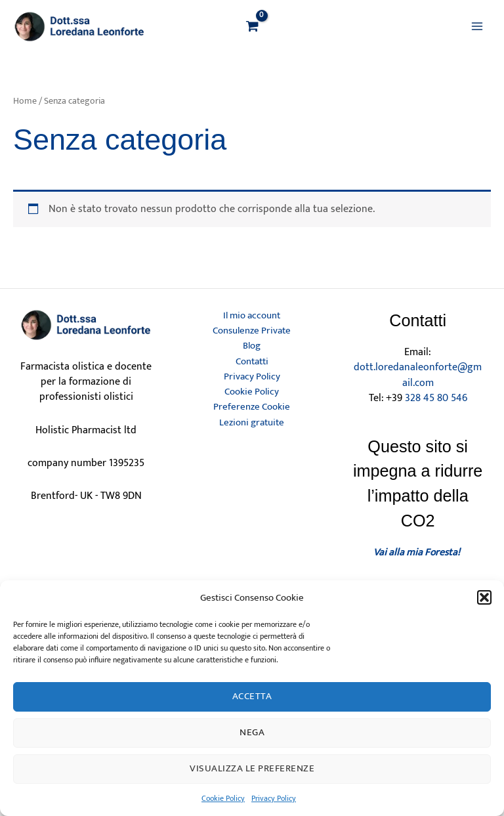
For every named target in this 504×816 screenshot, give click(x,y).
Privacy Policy (274, 798)
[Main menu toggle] (477, 26)
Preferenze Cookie (252, 407)
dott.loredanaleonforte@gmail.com (418, 375)
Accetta (252, 696)
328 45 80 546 (436, 397)
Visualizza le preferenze (252, 768)
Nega (252, 732)
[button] (484, 597)
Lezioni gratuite (252, 422)
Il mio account (252, 315)
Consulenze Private (252, 331)
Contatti (252, 361)
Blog (252, 346)
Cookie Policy (223, 798)
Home (25, 100)
